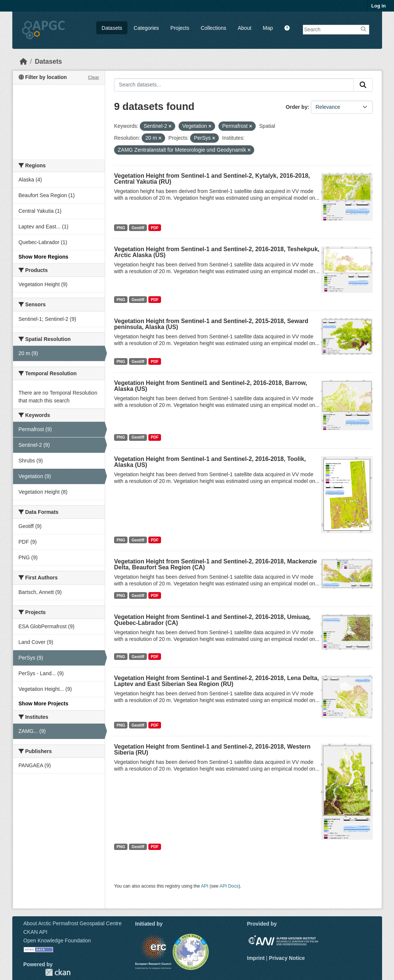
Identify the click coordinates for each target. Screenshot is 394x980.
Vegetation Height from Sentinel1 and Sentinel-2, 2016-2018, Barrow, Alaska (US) (211, 386)
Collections (213, 28)
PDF (155, 228)
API (205, 886)
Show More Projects (44, 704)
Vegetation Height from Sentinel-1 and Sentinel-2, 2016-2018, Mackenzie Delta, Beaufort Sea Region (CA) (215, 564)
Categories (146, 28)
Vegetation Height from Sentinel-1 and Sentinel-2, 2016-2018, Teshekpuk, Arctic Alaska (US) (217, 252)
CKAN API (36, 932)
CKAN (58, 972)
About (245, 28)
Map (268, 28)
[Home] (23, 61)
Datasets (112, 28)
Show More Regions (44, 257)
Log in (379, 6)
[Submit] (363, 85)
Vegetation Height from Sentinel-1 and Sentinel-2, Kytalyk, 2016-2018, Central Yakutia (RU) (212, 179)
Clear (94, 78)
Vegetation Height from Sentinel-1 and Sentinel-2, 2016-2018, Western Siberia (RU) (212, 750)
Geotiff (138, 228)
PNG (121, 228)
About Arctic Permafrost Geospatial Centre (73, 923)
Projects (180, 28)
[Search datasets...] (234, 85)
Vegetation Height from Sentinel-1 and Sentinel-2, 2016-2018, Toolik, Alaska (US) (210, 462)
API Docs (229, 886)
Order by (297, 107)
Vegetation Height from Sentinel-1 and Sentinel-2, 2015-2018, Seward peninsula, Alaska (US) (211, 324)
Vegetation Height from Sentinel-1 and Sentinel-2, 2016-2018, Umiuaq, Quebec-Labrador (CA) (212, 620)
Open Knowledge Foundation (57, 941)
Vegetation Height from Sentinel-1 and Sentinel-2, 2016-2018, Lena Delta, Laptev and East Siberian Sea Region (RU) (216, 681)
